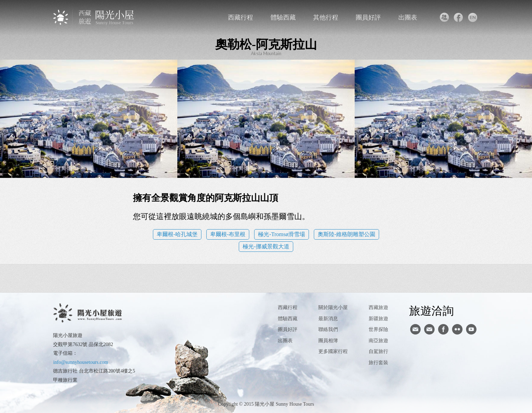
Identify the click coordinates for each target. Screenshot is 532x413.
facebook (459, 17)
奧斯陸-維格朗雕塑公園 (346, 234)
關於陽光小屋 (333, 307)
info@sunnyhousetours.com (80, 362)
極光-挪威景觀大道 (266, 246)
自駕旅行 (378, 351)
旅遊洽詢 (431, 310)
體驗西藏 (283, 17)
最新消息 (328, 319)
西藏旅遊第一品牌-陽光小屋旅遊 (94, 17)
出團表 (408, 17)
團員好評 (368, 17)
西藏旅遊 (378, 307)
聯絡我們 (444, 17)
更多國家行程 (333, 351)
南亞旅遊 (378, 341)
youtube (471, 329)
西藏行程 (241, 17)
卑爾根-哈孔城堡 (177, 234)
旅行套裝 (378, 363)
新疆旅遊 (378, 319)
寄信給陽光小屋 (415, 329)
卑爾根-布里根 (228, 234)
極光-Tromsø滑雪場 (282, 234)
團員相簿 (328, 341)
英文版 (473, 17)
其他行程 (326, 17)
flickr (457, 329)
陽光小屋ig (429, 329)
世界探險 (378, 329)
